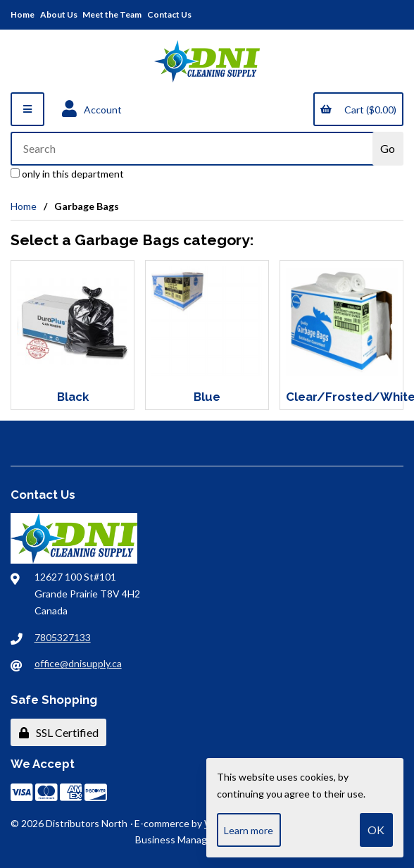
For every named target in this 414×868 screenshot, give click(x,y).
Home (23, 14)
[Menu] (27, 109)
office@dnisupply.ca (78, 663)
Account (92, 109)
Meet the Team (112, 14)
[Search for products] (193, 149)
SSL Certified (59, 732)
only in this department (67, 174)
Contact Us (169, 14)
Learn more (249, 830)
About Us (59, 14)
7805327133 (63, 637)
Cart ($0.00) (358, 110)
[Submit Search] (388, 149)
